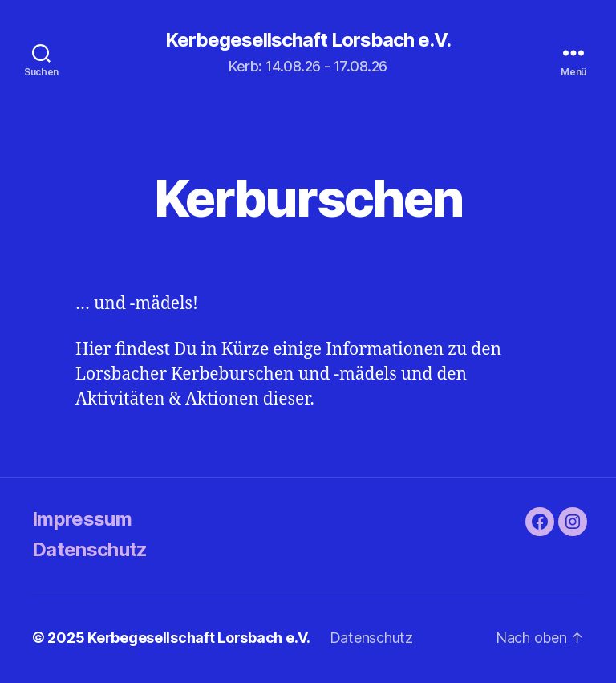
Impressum (82, 519)
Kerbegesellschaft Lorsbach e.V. (308, 40)
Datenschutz (90, 549)
